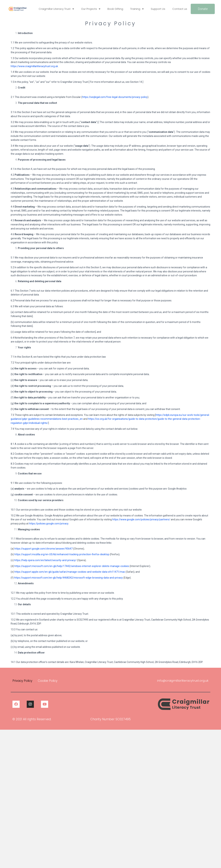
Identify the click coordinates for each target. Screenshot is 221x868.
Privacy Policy (22, 681)
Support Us (158, 9)
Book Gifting (115, 9)
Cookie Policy (48, 681)
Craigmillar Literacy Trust (56, 9)
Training (137, 9)
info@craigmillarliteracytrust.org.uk (182, 681)
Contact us (180, 9)
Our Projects (91, 9)
